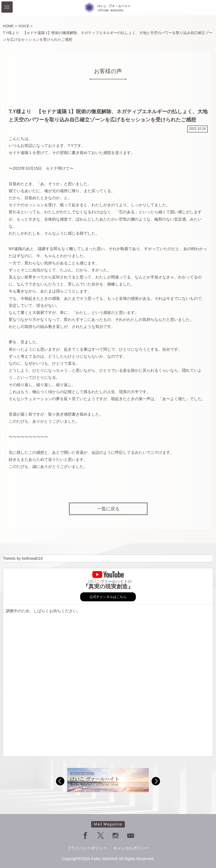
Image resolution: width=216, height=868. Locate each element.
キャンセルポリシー (131, 848)
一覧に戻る (108, 509)
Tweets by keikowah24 (23, 558)
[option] (108, 780)
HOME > (10, 26)
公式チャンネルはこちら (108, 597)
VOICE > (25, 26)
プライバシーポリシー (87, 848)
